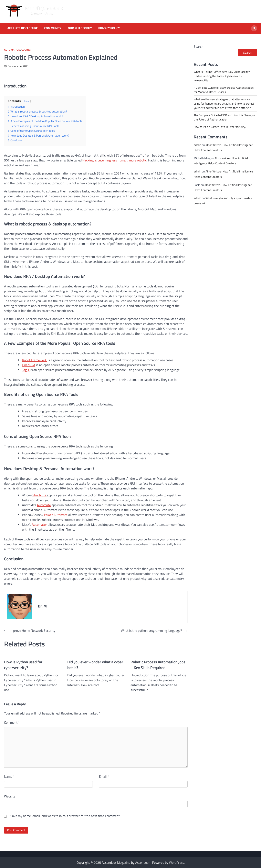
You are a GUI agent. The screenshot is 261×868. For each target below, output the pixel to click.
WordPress (176, 862)
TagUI (26, 370)
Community (53, 28)
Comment (12, 722)
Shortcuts (40, 495)
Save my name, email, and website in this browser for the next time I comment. (65, 816)
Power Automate (56, 515)
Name (9, 776)
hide (27, 101)
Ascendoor (142, 862)
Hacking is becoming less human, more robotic (114, 160)
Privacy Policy (109, 28)
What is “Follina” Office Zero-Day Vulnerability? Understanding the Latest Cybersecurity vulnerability (222, 76)
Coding (26, 50)
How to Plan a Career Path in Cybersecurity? (220, 127)
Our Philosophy (80, 28)
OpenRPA (29, 365)
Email (104, 776)
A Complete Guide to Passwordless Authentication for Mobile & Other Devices (224, 90)
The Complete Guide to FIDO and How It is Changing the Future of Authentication (224, 117)
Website (10, 796)
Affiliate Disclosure (23, 28)
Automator (40, 525)
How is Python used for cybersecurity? (23, 665)
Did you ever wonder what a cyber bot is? (95, 665)
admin (197, 145)
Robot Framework (34, 360)
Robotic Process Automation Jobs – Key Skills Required (158, 665)
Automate (44, 505)
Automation (12, 50)
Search (199, 46)
